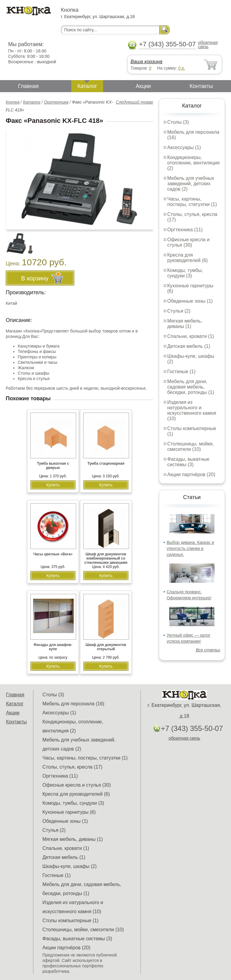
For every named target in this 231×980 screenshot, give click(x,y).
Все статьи (208, 650)
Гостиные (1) (181, 371)
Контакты (201, 86)
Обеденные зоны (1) (190, 301)
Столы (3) (178, 122)
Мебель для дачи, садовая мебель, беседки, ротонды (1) (191, 387)
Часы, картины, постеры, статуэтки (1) (192, 202)
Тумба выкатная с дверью (53, 466)
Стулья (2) (179, 311)
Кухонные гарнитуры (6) (69, 812)
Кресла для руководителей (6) (188, 258)
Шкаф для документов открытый (106, 647)
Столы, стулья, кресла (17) (72, 767)
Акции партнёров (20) (191, 474)
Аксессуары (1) (184, 147)
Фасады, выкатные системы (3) (188, 462)
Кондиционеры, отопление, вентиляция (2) (193, 163)
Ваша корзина (146, 62)
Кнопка (13, 102)
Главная (28, 86)
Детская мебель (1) (189, 346)
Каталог (87, 86)
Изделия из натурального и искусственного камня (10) (192, 410)
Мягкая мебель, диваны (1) (185, 324)
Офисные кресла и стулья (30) (188, 242)
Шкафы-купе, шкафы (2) (69, 866)
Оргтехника (56, 102)
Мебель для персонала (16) (73, 704)
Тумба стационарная (106, 463)
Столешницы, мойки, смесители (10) (191, 446)
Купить (53, 485)
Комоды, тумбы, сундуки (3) (185, 273)
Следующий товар (134, 102)
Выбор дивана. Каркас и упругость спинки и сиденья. (190, 548)
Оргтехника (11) (185, 230)
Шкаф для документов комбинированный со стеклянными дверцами (106, 558)
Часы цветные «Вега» (53, 554)
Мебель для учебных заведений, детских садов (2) (191, 184)
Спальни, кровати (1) (191, 336)
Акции (143, 86)
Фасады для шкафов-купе (53, 647)
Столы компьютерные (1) (70, 921)
